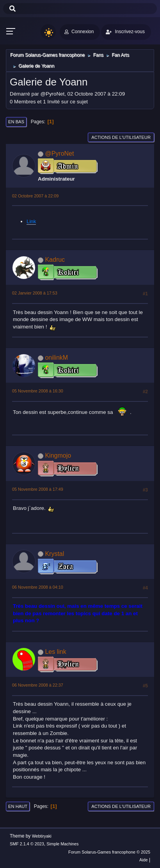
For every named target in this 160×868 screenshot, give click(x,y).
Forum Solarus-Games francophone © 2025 (109, 852)
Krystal (54, 554)
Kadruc (55, 260)
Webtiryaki (42, 836)
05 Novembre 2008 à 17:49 (38, 489)
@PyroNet (59, 154)
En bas (16, 122)
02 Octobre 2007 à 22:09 (35, 196)
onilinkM (56, 358)
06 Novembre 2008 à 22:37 (38, 685)
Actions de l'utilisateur (121, 137)
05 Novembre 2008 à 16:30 (38, 391)
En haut (18, 806)
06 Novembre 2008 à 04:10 (38, 587)
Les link (55, 652)
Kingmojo (58, 455)
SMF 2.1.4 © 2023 (27, 844)
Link (31, 221)
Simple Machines (62, 844)
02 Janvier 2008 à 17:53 (35, 293)
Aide (144, 860)
